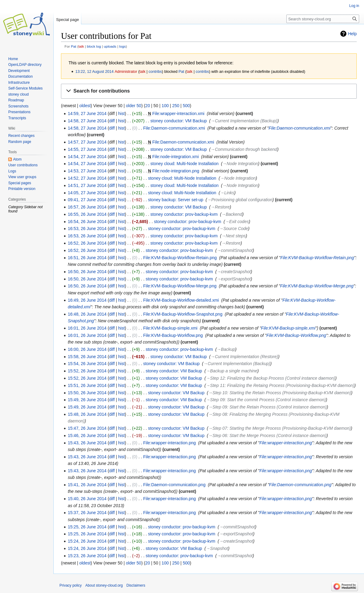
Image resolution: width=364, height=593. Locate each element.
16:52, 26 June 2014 (87, 243)
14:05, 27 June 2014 (87, 193)
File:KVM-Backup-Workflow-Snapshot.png (183, 314)
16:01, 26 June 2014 (87, 328)
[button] (209, 91)
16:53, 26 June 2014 (87, 229)
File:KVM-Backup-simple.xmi (170, 328)
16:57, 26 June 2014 (87, 207)
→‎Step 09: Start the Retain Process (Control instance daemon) (267, 407)
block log (94, 46)
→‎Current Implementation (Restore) (244, 357)
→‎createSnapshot (234, 272)
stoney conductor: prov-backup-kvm (184, 214)
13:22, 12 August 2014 (94, 72)
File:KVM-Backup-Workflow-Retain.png (180, 258)
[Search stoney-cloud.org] (323, 19)
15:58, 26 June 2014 (87, 357)
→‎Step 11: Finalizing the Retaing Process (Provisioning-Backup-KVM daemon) (280, 385)
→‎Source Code (234, 229)
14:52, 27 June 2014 (87, 178)
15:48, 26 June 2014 (87, 414)
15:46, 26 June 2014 (87, 435)
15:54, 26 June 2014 (87, 364)
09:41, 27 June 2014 (87, 200)
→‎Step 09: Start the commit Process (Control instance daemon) (266, 400)
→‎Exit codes (237, 222)
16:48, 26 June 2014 (87, 314)
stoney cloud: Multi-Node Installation (185, 164)
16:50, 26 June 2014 (87, 272)
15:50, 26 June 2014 (87, 393)
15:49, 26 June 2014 (87, 400)
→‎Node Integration (240, 164)
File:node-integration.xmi (175, 157)
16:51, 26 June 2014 (87, 258)
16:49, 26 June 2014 (87, 300)
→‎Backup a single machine (232, 371)
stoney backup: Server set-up (176, 200)
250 (176, 106)
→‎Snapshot (217, 548)
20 (148, 106)
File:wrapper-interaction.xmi (178, 114)
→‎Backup (226, 349)
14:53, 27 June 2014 (87, 171)
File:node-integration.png (176, 171)
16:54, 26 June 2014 (87, 222)
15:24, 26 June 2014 (87, 541)
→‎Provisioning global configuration (240, 200)
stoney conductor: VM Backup (179, 121)
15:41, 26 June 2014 (87, 485)
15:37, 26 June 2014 (87, 513)
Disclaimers (136, 585)
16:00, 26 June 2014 (87, 349)
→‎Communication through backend (244, 149)
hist (121, 114)
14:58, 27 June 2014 (87, 121)
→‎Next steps (234, 236)
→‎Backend (232, 214)
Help (352, 34)
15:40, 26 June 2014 (87, 499)
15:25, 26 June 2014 (87, 527)
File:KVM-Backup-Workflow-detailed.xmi (181, 300)
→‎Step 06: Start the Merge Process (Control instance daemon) (267, 435)
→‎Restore (220, 207)
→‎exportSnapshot (234, 279)
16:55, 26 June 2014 (87, 214)
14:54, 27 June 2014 (87, 157)
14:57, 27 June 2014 (87, 142)
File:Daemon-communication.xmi (174, 128)
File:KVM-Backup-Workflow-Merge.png (180, 286)
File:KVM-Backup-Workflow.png (173, 335)
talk (81, 46)
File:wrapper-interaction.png (170, 443)
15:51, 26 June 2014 (87, 385)
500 (186, 106)
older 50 (134, 106)
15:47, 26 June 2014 (87, 428)
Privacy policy (71, 585)
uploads (110, 46)
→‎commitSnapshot (234, 250)
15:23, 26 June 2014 (87, 556)
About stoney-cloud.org (104, 585)
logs (123, 46)
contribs (155, 72)
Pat (74, 46)
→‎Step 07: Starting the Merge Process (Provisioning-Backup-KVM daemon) (279, 428)
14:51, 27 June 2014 (87, 185)
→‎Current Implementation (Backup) (244, 121)
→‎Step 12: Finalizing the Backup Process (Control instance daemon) (271, 378)
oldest (85, 106)
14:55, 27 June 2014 (87, 149)
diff (112, 121)
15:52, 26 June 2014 (87, 371)
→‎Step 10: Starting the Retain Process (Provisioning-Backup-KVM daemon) (280, 393)
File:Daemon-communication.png (174, 485)
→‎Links (227, 193)
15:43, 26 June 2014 (87, 443)
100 (165, 106)
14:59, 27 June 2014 (87, 114)
